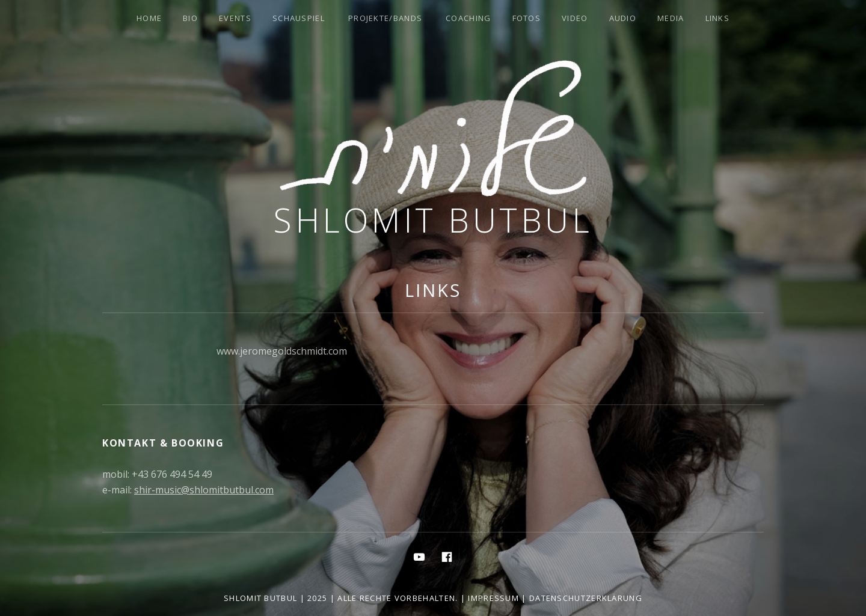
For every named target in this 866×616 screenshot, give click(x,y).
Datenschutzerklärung (586, 598)
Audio (623, 18)
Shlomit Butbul (433, 220)
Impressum (493, 598)
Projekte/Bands (385, 18)
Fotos (527, 18)
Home (149, 18)
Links (718, 18)
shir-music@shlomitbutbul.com (204, 490)
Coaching (468, 18)
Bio (190, 18)
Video (575, 18)
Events (235, 18)
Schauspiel (299, 18)
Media (671, 18)
